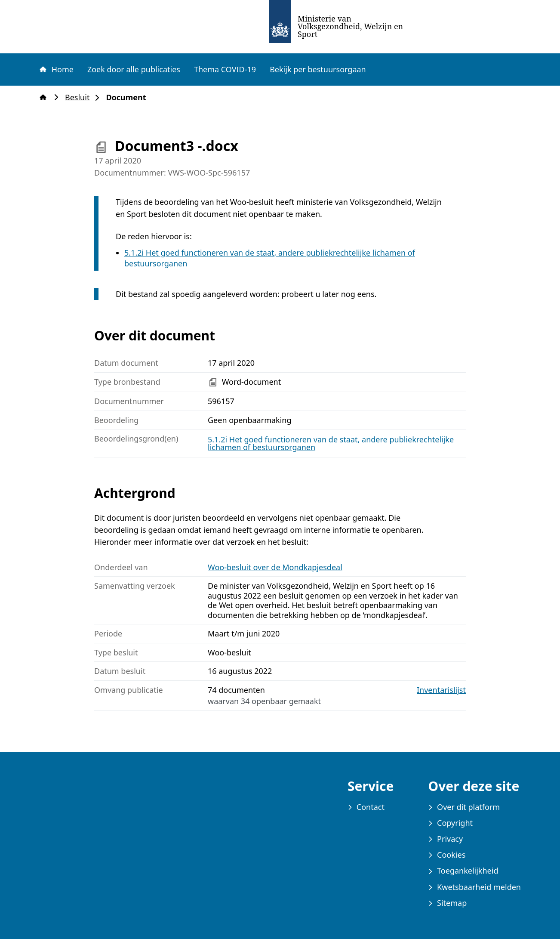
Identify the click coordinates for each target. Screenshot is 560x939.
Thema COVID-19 (225, 69)
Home (56, 69)
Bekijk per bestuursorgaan (318, 69)
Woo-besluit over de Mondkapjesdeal (275, 567)
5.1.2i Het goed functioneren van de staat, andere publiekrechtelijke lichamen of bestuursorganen (331, 443)
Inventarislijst (441, 690)
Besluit (80, 97)
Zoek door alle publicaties (134, 69)
